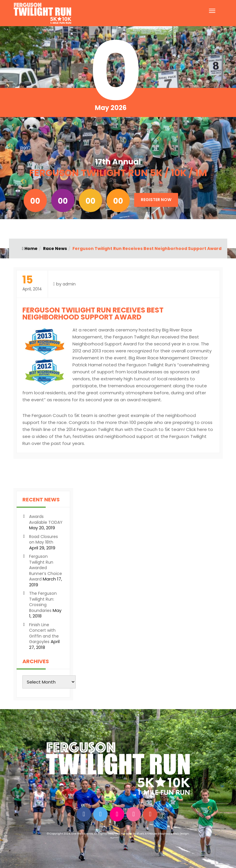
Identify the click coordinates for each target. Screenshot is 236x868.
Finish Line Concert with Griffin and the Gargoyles (44, 633)
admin (69, 284)
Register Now (156, 200)
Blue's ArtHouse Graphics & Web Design (163, 834)
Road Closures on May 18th (44, 539)
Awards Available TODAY (46, 519)
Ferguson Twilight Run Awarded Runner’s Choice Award (46, 568)
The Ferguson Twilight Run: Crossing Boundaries (43, 602)
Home (30, 248)
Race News (55, 248)
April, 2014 (32, 283)
